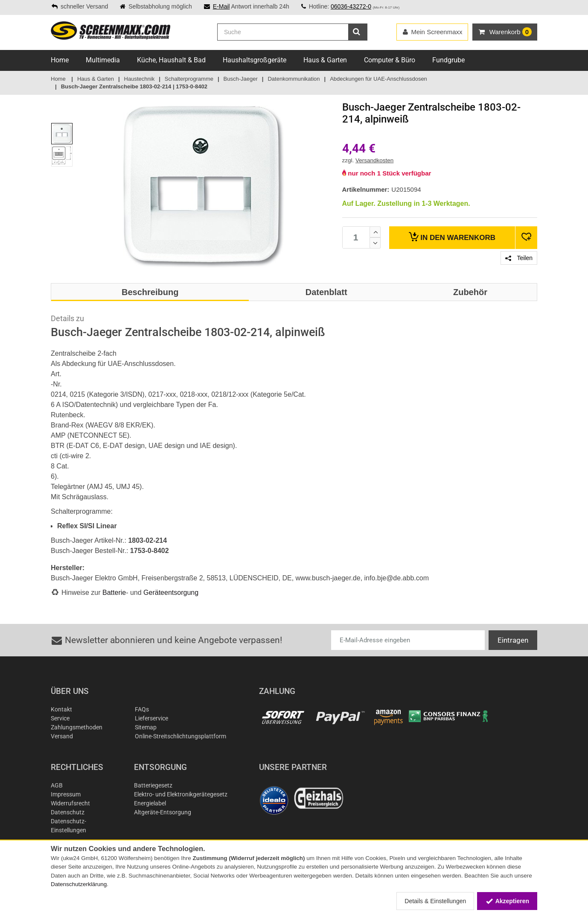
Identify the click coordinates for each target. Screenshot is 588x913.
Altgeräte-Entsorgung (163, 812)
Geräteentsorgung (171, 593)
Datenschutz (68, 812)
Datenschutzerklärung (79, 884)
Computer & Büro (390, 60)
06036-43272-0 (351, 6)
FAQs (142, 709)
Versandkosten (374, 160)
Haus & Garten (325, 60)
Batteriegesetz (153, 785)
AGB (57, 785)
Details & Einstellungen (435, 901)
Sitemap (146, 727)
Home (60, 60)
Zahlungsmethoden (77, 727)
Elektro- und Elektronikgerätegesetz (181, 794)
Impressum (66, 794)
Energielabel (150, 803)
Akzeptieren (507, 901)
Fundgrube (448, 60)
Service (60, 718)
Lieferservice (151, 718)
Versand (62, 736)
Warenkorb (452, 237)
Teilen (519, 258)
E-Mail (221, 6)
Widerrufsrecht (70, 803)
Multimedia (103, 60)
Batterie (114, 593)
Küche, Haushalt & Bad (171, 60)
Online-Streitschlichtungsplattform (180, 736)
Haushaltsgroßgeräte (255, 60)
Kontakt (61, 709)
